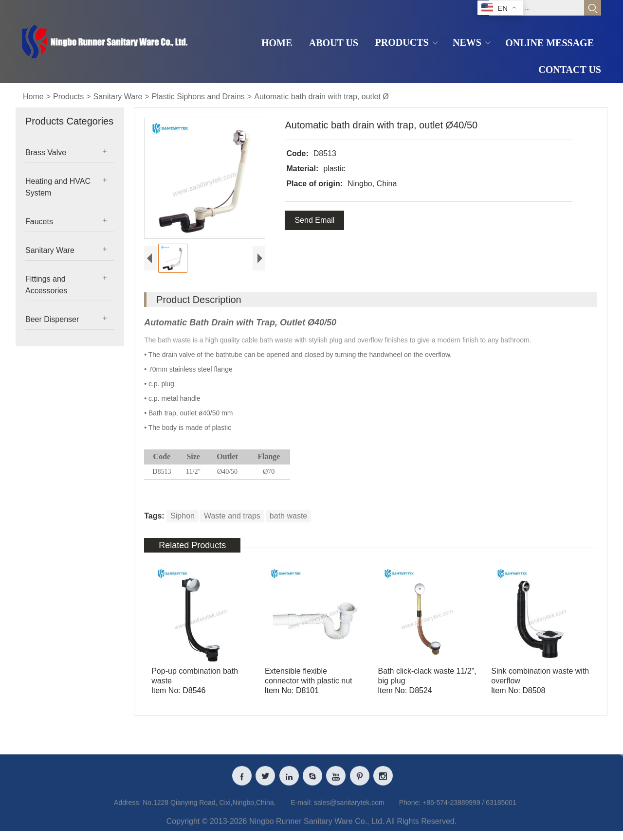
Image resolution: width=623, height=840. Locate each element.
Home (33, 97)
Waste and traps (232, 516)
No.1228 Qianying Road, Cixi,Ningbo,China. (209, 809)
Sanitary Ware (118, 97)
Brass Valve (46, 152)
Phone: (410, 809)
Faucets (39, 222)
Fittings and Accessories (46, 285)
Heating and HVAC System (58, 187)
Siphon (183, 516)
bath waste (288, 516)
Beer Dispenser (52, 319)
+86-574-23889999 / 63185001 (469, 809)
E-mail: (301, 809)
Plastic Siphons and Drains (198, 97)
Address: (127, 809)
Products (68, 97)
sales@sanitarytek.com (349, 809)
